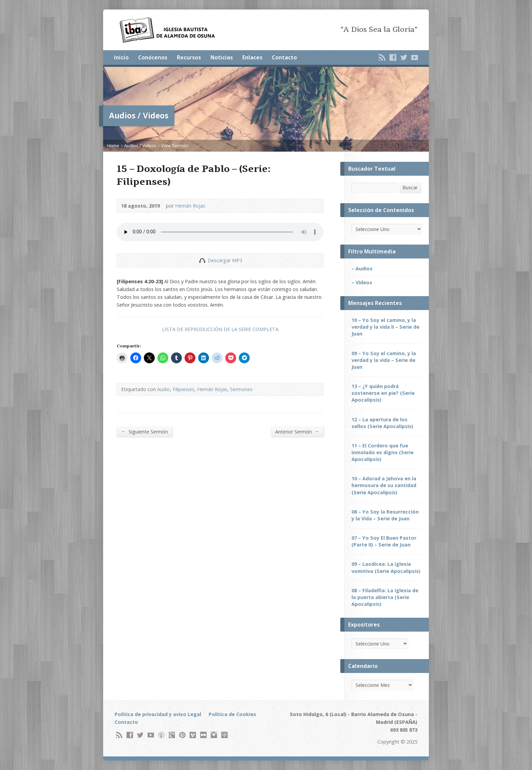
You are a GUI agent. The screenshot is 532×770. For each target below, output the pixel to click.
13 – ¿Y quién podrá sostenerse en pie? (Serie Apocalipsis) (383, 393)
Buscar (410, 187)
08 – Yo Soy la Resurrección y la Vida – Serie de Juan (385, 515)
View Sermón (175, 146)
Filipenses (184, 389)
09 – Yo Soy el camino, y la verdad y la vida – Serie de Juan (384, 360)
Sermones (241, 389)
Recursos (189, 57)
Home (113, 146)
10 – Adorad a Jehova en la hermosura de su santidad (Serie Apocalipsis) (384, 485)
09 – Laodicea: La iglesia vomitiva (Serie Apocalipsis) (386, 567)
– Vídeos (362, 282)
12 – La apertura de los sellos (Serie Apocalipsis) (382, 423)
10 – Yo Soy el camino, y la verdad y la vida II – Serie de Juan (385, 327)
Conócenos (153, 57)
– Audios (362, 268)
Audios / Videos (140, 146)
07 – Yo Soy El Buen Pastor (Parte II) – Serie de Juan (384, 541)
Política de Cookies (232, 714)
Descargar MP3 (225, 260)
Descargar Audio (202, 260)
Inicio (121, 57)
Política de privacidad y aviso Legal (158, 714)
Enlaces (252, 57)
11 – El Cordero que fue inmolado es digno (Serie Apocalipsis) (383, 452)
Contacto (284, 57)
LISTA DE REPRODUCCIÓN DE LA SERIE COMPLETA (220, 329)
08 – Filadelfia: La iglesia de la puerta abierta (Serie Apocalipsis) (385, 597)
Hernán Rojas (190, 206)
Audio (164, 389)
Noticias (222, 57)
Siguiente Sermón (145, 431)
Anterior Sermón (297, 431)
